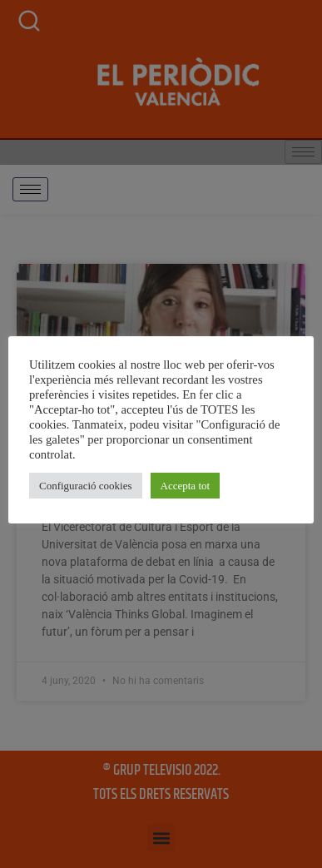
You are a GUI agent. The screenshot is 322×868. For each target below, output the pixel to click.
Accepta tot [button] (186, 486)
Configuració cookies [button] (86, 486)
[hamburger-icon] (30, 189)
